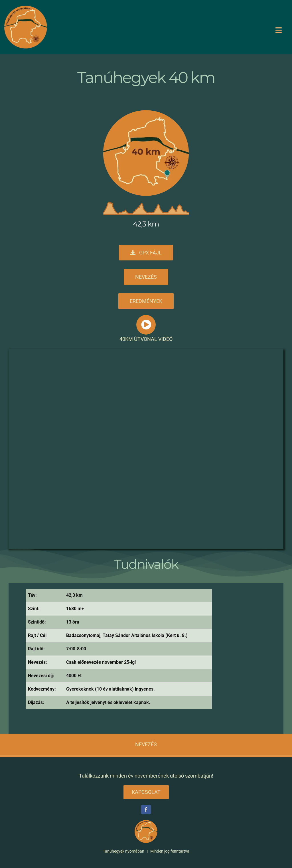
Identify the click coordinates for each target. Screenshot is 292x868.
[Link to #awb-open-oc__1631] (146, 325)
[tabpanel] (119, 651)
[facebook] (146, 810)
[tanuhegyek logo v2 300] (26, 8)
